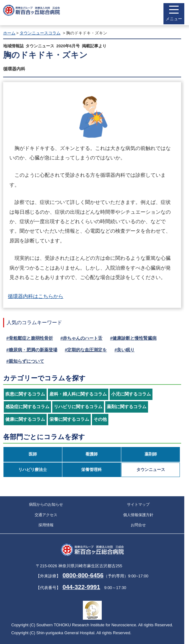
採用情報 (46, 525)
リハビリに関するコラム (78, 407)
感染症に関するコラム (27, 407)
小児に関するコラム (131, 394)
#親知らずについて (25, 361)
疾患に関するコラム (25, 394)
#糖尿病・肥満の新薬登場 (32, 350)
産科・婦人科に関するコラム (78, 394)
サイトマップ (138, 504)
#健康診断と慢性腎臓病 (133, 338)
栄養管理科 (92, 470)
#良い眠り (124, 350)
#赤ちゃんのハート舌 (82, 338)
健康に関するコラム (25, 419)
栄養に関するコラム (69, 419)
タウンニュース (151, 470)
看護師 (92, 454)
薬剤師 (151, 454)
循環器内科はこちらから (36, 296)
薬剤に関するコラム (127, 407)
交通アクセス (46, 515)
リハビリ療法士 (33, 470)
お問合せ (138, 525)
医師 (33, 454)
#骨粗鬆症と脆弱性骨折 (30, 338)
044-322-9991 (81, 587)
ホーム (9, 33)
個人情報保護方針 (138, 515)
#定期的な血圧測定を (86, 350)
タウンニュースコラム (40, 33)
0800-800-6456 (83, 575)
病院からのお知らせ (46, 504)
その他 (100, 419)
